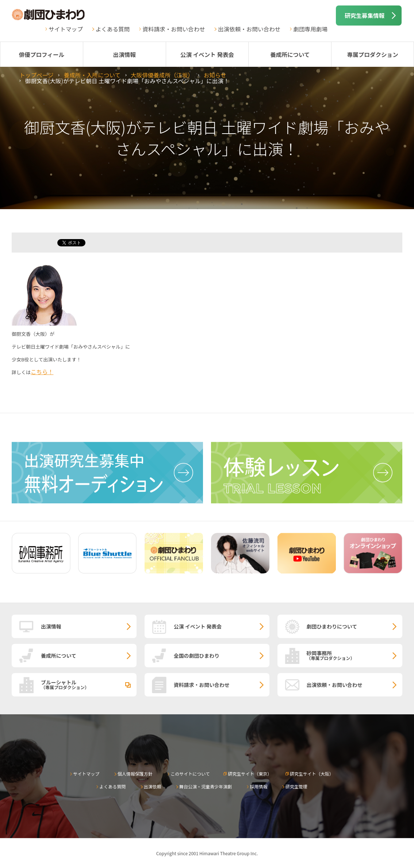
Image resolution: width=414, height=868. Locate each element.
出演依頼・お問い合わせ (249, 29)
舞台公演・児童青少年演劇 (206, 786)
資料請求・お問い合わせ (174, 29)
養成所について (290, 54)
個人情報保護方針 (135, 774)
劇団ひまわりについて (332, 626)
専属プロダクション (372, 54)
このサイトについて (190, 774)
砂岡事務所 (354, 655)
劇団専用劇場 (310, 29)
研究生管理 (296, 786)
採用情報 (258, 786)
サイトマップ (66, 29)
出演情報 (124, 54)
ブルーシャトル (89, 684)
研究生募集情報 (365, 15)
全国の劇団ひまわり (197, 656)
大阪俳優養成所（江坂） (162, 75)
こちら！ (42, 372)
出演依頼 (153, 786)
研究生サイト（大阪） (312, 774)
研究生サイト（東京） (250, 774)
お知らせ (215, 75)
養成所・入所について (92, 75)
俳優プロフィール (42, 54)
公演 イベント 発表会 (207, 54)
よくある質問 (113, 29)
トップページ (36, 75)
